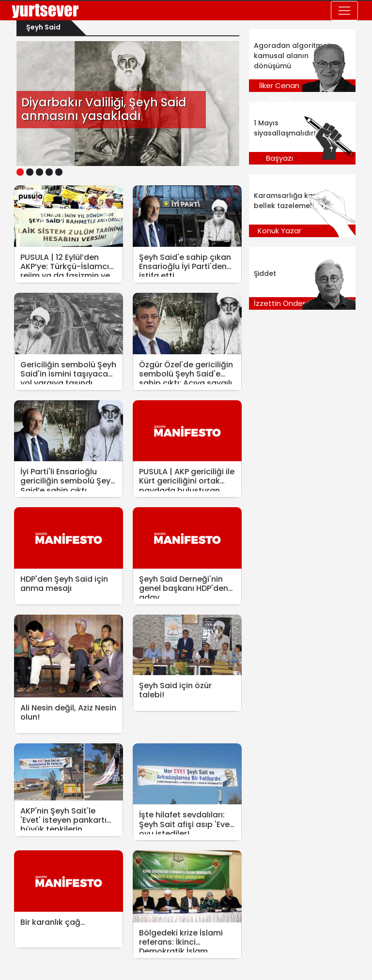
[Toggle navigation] (344, 11)
